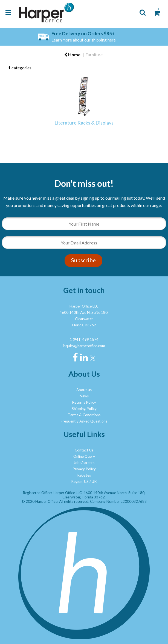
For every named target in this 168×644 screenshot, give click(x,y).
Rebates (84, 475)
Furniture (94, 54)
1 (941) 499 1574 (84, 339)
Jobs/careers (84, 463)
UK (94, 481)
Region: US (80, 481)
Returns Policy (84, 402)
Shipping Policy (84, 409)
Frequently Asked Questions (84, 421)
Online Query (84, 456)
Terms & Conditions (84, 415)
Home (72, 54)
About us (84, 390)
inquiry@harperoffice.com (84, 346)
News (84, 396)
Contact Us (84, 450)
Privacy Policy (84, 469)
